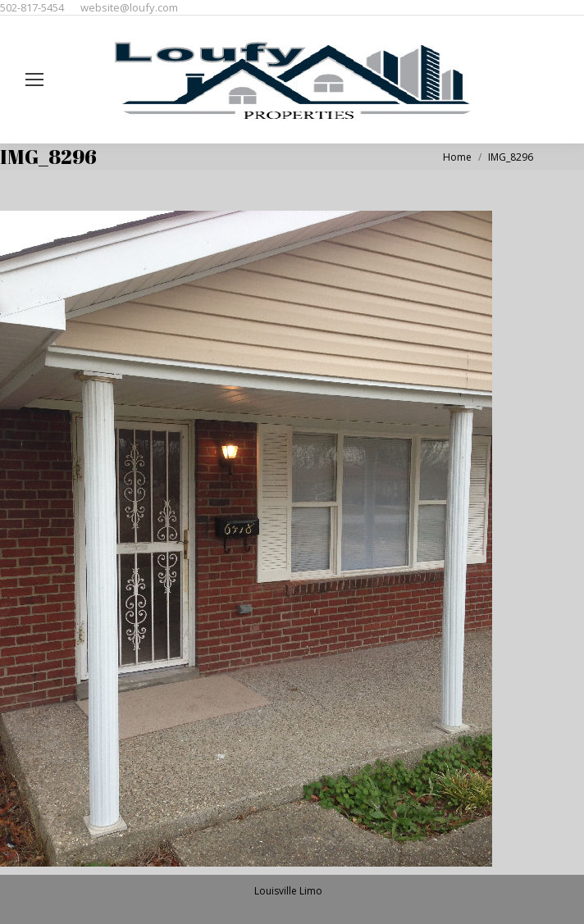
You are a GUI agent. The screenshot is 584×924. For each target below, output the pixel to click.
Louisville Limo (288, 891)
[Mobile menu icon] (34, 80)
